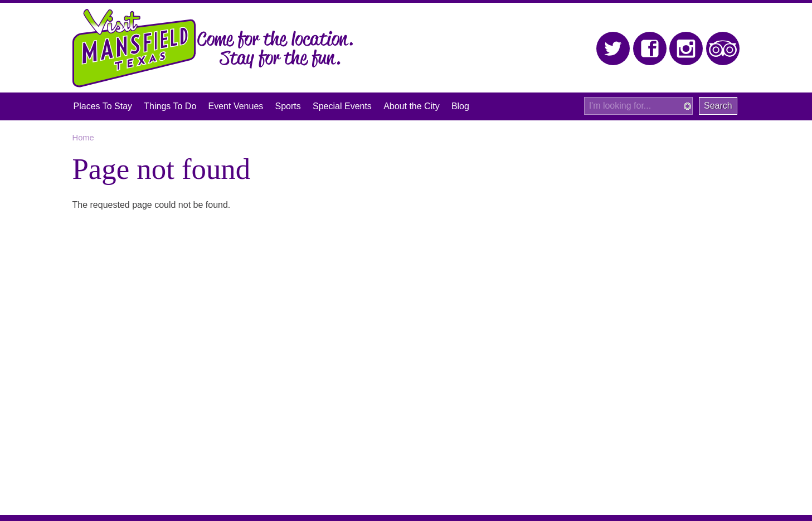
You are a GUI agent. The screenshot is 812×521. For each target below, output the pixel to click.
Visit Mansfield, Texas (135, 48)
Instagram (686, 49)
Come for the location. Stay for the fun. (275, 50)
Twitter (613, 49)
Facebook (650, 49)
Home (83, 138)
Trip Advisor (723, 49)
